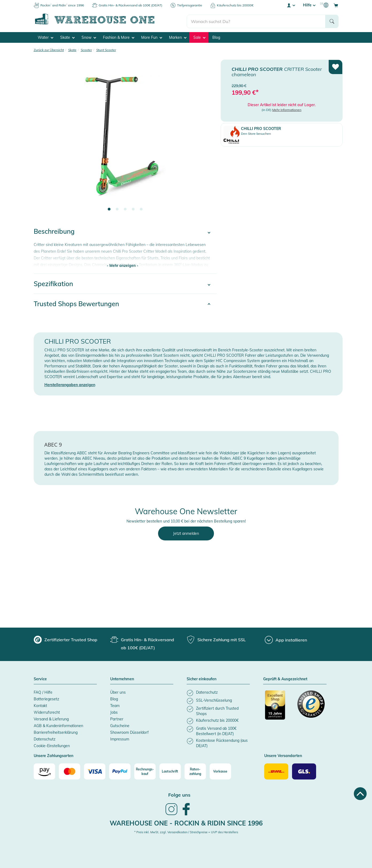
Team (115, 704)
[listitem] (218, 692)
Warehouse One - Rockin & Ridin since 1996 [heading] (186, 822)
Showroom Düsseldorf (129, 731)
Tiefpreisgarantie (190, 5)
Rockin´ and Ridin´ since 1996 (62, 5)
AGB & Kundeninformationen (58, 724)
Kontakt (40, 704)
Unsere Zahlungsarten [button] (53, 755)
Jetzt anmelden (186, 532)
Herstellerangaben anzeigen (70, 384)
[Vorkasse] (220, 770)
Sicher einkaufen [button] (202, 678)
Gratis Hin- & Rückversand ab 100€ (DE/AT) (131, 5)
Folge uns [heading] (179, 794)
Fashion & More (119, 36)
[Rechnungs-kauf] (145, 770)
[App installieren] (286, 639)
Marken (178, 36)
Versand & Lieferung (51, 718)
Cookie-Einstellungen (52, 744)
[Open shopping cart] (336, 5)
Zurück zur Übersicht (49, 49)
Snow (89, 36)
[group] (66, 639)
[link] (171, 813)
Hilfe (309, 5)
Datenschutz (45, 738)
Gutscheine (120, 724)
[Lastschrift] (170, 770)
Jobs (114, 711)
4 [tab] (133, 208)
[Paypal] (120, 770)
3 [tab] (125, 208)
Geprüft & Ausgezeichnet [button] (285, 678)
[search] (256, 19)
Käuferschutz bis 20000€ (235, 5)
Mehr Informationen (287, 109)
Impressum (120, 738)
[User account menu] (291, 5)
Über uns (118, 691)
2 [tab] (117, 208)
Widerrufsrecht (47, 711)
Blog (216, 36)
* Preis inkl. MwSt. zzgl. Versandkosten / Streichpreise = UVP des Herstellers (186, 831)
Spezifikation (53, 282)
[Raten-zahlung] (195, 770)
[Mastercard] (70, 770)
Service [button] (40, 678)
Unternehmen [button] (122, 678)
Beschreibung (54, 230)
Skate (67, 36)
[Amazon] (44, 770)
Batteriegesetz (46, 698)
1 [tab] (109, 208)
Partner (117, 718)
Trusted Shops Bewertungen (76, 302)
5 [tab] (141, 208)
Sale (199, 36)
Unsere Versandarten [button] (283, 755)
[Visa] (95, 770)
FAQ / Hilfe (43, 691)
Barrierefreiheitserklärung (56, 731)
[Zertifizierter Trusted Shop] (279, 706)
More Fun (152, 36)
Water (45, 36)
